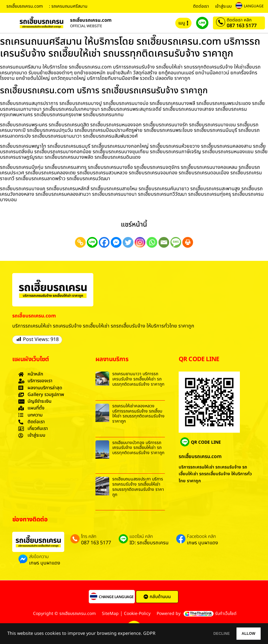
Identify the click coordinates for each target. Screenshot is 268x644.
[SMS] (176, 242)
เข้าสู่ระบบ (223, 6)
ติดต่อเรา (201, 6)
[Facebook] (104, 242)
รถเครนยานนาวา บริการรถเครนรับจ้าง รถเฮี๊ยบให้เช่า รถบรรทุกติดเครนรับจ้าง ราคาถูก (138, 379)
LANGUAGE (254, 6)
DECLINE (205, 634)
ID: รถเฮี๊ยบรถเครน (149, 543)
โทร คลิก (89, 537)
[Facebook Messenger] (116, 242)
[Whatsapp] (152, 242)
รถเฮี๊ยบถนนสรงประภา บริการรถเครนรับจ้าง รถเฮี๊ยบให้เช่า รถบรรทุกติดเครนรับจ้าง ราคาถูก (138, 487)
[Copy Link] (80, 242)
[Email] (164, 242)
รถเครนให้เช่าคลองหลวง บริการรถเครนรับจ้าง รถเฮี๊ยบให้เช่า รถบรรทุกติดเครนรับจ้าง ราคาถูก (138, 414)
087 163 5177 (242, 26)
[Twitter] (128, 242)
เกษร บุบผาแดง (203, 543)
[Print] (188, 242)
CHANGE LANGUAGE (116, 597)
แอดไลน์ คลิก (141, 537)
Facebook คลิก (201, 537)
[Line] (92, 242)
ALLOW (243, 634)
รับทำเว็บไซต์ (226, 614)
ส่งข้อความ (39, 557)
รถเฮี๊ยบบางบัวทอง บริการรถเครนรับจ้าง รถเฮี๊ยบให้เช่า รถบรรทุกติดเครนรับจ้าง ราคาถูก (138, 448)
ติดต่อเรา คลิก (239, 20)
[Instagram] (140, 242)
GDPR (149, 634)
